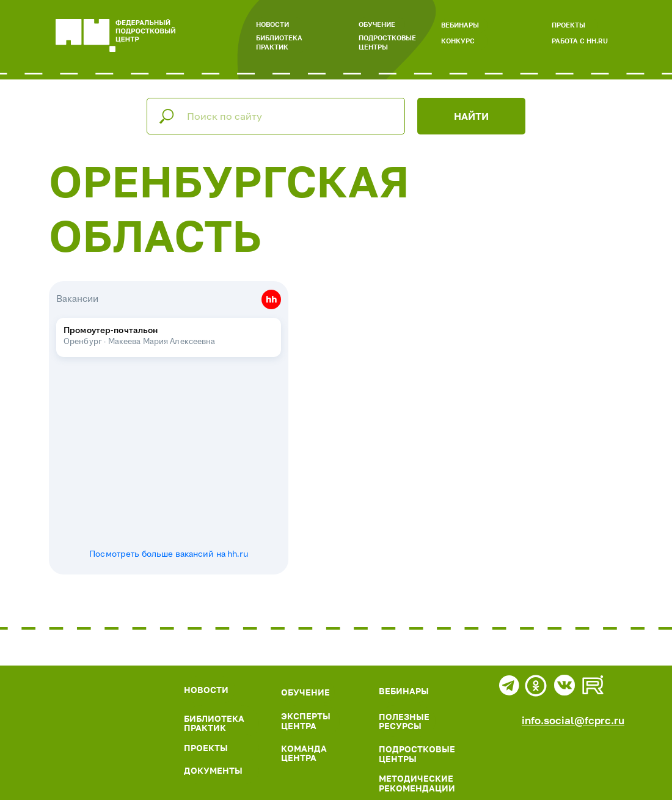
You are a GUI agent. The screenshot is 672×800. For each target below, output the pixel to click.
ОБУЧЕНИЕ (377, 24)
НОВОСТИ (272, 24)
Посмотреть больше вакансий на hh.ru (169, 554)
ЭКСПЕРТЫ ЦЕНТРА (306, 721)
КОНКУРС (458, 41)
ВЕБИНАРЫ (460, 25)
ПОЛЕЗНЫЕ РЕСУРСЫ (404, 721)
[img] (94, 716)
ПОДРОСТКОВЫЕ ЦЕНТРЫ (387, 42)
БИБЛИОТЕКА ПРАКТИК (279, 42)
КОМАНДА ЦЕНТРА (304, 753)
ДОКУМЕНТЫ (213, 770)
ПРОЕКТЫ (568, 25)
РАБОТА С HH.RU (580, 41)
